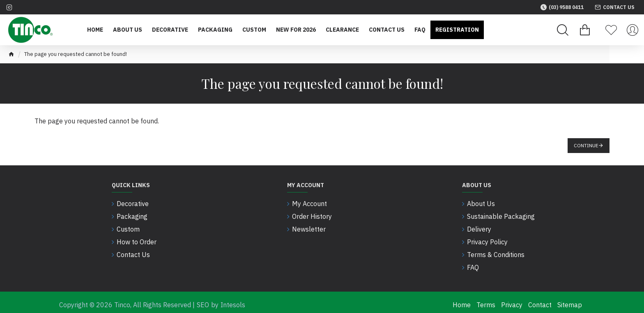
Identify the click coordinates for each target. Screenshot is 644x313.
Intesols (233, 300)
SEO (203, 300)
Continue (586, 145)
